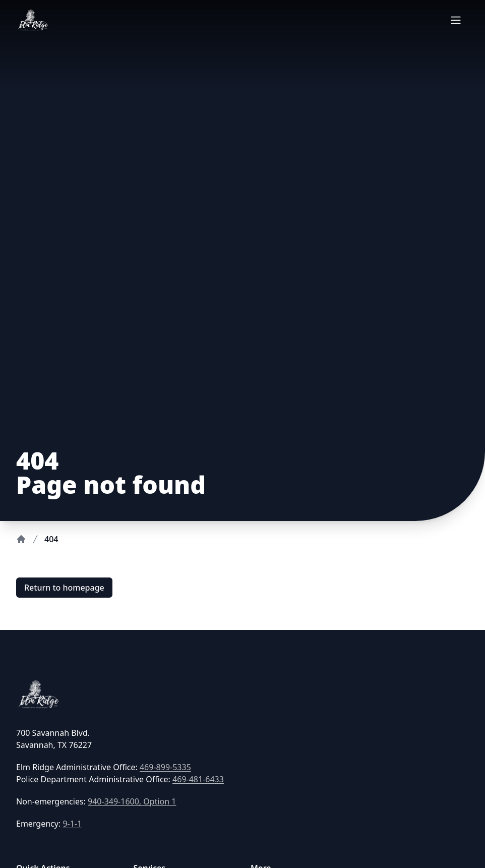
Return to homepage (64, 588)
